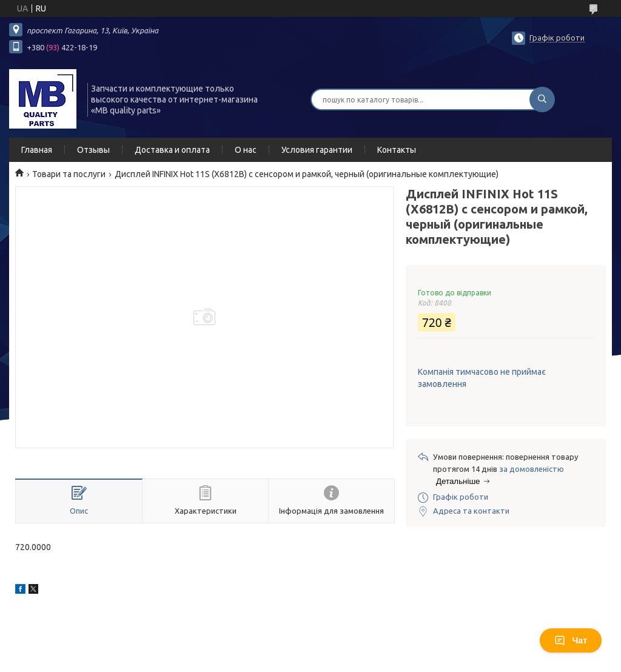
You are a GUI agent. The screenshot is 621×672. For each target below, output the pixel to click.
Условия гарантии (317, 150)
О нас (246, 150)
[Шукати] (542, 99)
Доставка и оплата (172, 150)
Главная (37, 150)
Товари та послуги (69, 174)
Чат (571, 640)
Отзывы (93, 150)
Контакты (397, 150)
